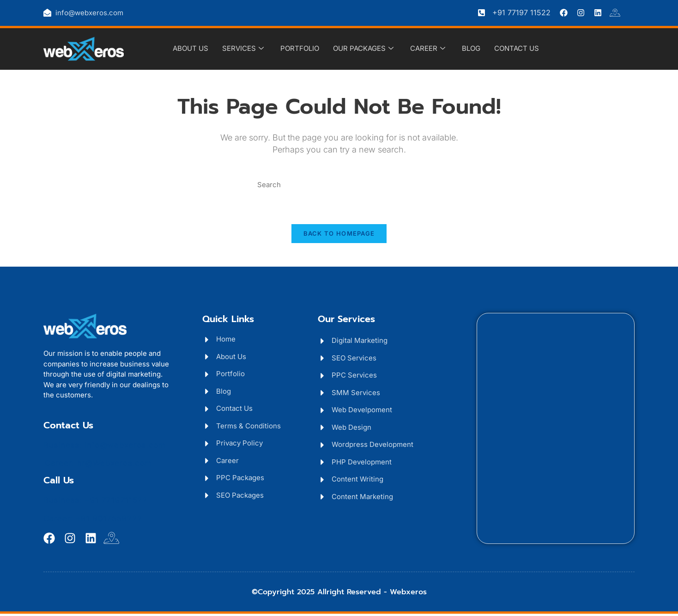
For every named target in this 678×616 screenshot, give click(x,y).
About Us (191, 48)
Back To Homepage (339, 236)
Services (243, 49)
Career (428, 49)
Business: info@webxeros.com (105, 447)
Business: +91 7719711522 (95, 502)
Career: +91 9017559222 (93, 521)
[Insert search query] (339, 185)
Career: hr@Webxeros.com (98, 465)
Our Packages (363, 49)
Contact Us (517, 48)
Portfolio (300, 48)
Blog (471, 48)
